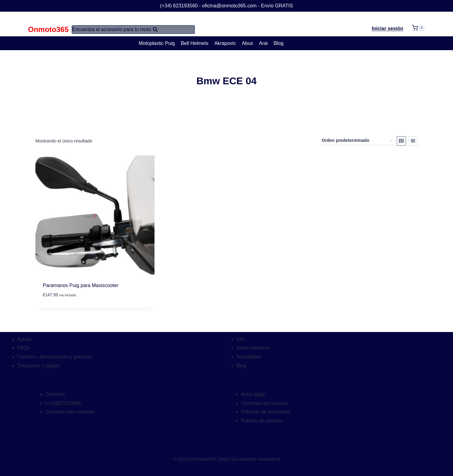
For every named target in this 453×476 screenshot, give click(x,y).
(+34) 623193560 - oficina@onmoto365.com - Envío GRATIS (226, 6)
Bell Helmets (194, 43)
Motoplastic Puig (157, 43)
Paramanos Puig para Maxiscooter (80, 285)
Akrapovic (225, 43)
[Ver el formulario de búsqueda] (133, 30)
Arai (263, 43)
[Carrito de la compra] (419, 24)
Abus (247, 43)
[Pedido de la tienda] (357, 141)
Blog (279, 43)
